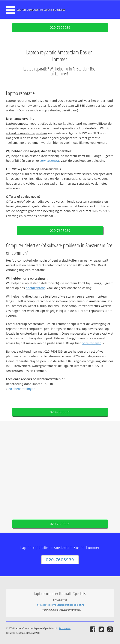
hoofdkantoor (35, 288)
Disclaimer (65, 628)
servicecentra (49, 161)
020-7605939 (60, 28)
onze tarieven (92, 343)
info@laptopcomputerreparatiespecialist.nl (60, 605)
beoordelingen (22, 389)
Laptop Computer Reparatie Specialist (41, 10)
